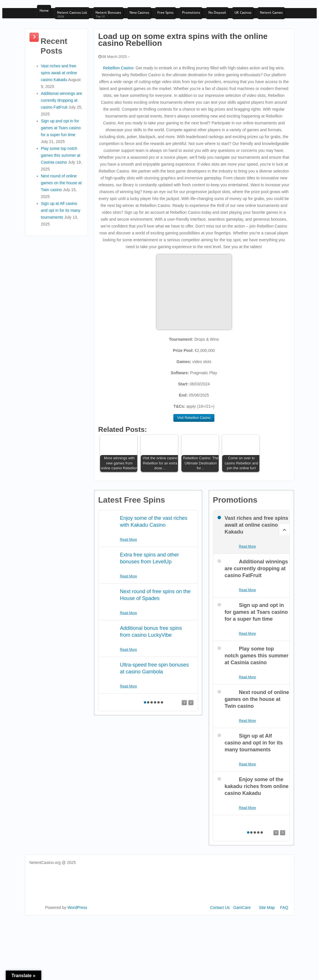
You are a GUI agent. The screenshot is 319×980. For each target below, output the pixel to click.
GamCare (242, 938)
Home (43, 17)
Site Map (267, 938)
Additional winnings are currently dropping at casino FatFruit (62, 131)
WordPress (77, 938)
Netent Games (50, 37)
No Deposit (229, 17)
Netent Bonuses (112, 19)
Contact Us (220, 938)
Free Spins (173, 17)
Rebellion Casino (118, 98)
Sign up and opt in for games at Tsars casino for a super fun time (61, 158)
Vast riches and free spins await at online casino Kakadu (59, 103)
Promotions (201, 17)
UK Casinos (257, 17)
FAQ (284, 938)
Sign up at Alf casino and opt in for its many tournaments (61, 241)
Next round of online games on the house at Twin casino (61, 213)
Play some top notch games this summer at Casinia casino (61, 186)
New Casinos (145, 17)
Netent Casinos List (73, 19)
